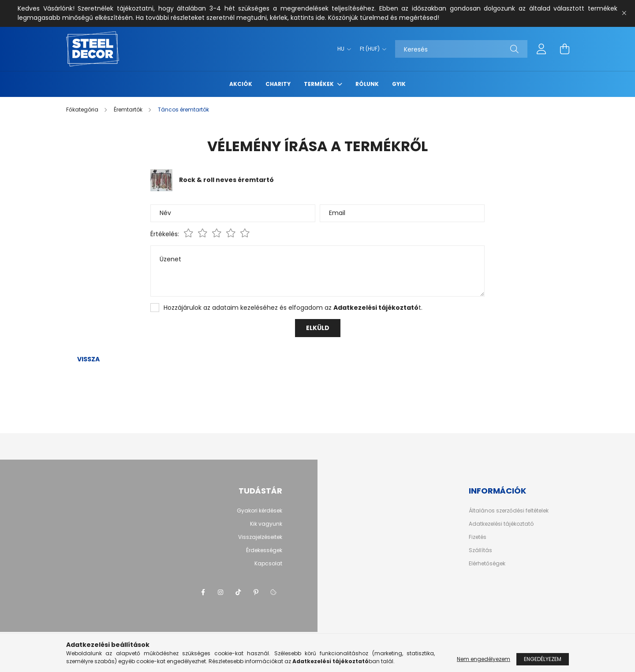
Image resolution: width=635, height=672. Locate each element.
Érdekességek (264, 550)
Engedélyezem (543, 659)
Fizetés (478, 537)
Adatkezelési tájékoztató (501, 524)
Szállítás (480, 550)
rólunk (367, 84)
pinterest (256, 592)
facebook (203, 592)
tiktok (238, 592)
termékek (319, 84)
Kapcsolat (268, 563)
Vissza (88, 359)
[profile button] (542, 49)
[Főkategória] (83, 110)
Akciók (241, 84)
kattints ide (308, 18)
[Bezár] (624, 13)
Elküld (318, 328)
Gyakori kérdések (260, 510)
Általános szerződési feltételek (509, 511)
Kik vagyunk (266, 524)
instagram (220, 592)
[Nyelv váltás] (342, 49)
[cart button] (564, 49)
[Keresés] (461, 49)
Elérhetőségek (487, 564)
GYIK (399, 84)
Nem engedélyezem (484, 659)
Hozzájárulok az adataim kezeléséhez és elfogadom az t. (293, 308)
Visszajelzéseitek (260, 537)
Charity (278, 84)
